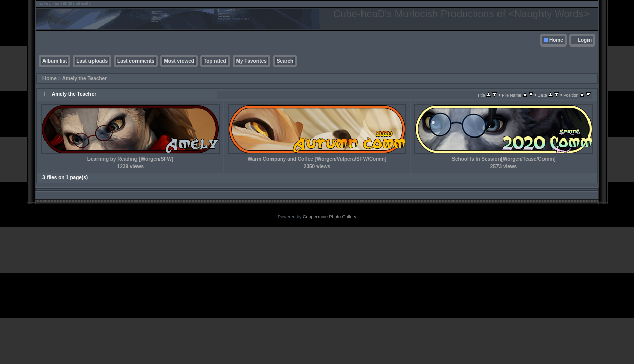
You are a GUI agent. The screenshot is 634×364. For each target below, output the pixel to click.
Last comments (136, 61)
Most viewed (179, 61)
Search (285, 61)
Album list (55, 61)
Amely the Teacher (84, 79)
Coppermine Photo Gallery (330, 217)
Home (556, 40)
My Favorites (252, 61)
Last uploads (92, 61)
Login (585, 40)
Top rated (215, 61)
